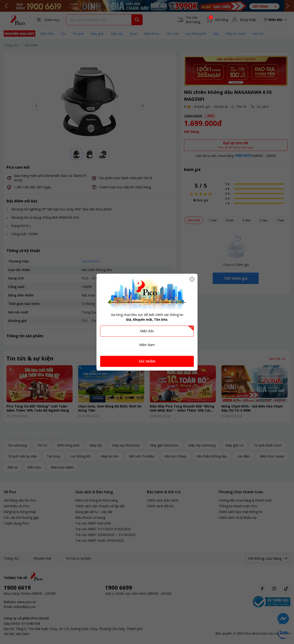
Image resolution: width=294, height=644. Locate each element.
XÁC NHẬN (147, 361)
